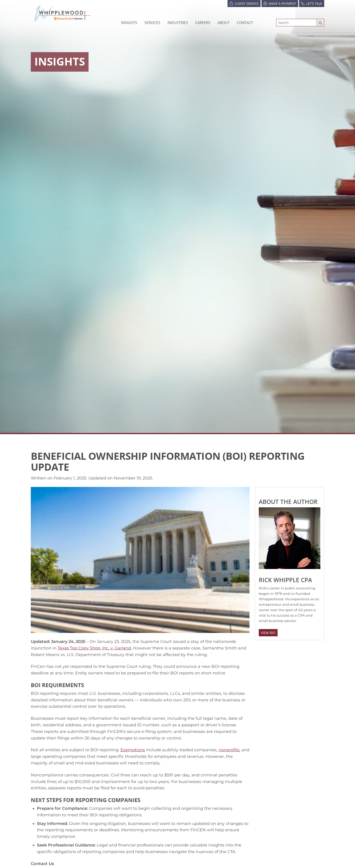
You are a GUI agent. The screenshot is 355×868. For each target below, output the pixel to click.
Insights (129, 23)
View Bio (268, 633)
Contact (245, 23)
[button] (178, 23)
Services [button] (152, 23)
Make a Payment (280, 3)
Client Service (244, 3)
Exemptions (133, 750)
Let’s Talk (312, 3)
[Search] (297, 23)
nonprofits (229, 750)
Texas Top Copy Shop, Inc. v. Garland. (95, 648)
